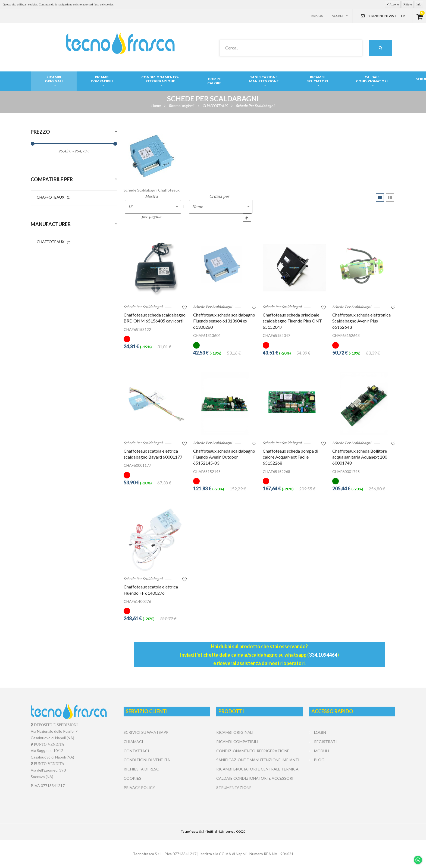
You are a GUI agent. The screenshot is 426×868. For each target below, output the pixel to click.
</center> (352, 785)
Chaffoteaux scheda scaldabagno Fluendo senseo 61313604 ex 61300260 (224, 321)
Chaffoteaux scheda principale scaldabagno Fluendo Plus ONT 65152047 (292, 321)
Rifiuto (408, 4)
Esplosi (317, 16)
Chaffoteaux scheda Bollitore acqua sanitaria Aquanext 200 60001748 (360, 457)
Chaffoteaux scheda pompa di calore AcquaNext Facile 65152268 (290, 457)
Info (419, 4)
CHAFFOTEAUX (54, 197)
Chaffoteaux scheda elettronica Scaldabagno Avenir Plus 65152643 (361, 321)
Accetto (394, 4)
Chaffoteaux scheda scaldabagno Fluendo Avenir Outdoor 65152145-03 (224, 457)
